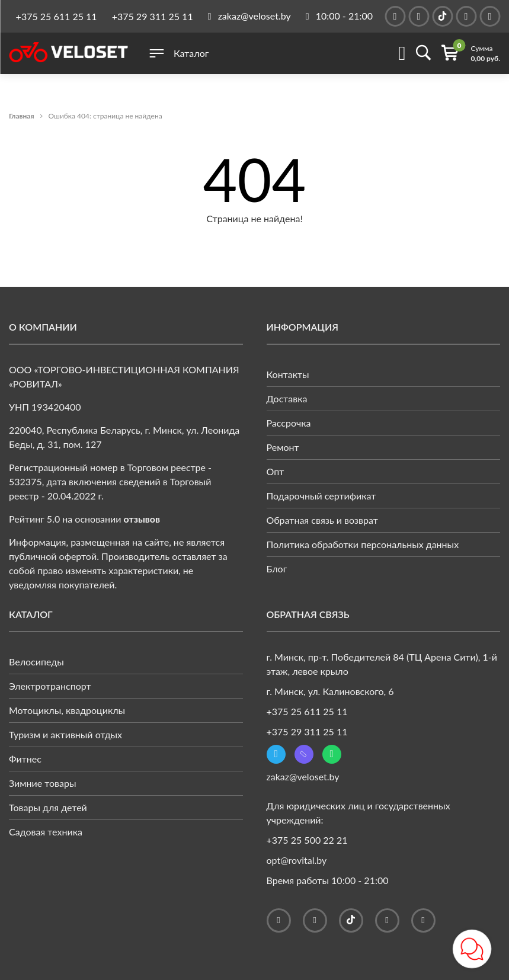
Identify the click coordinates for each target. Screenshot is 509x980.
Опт (276, 471)
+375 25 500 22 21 (307, 840)
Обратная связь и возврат (322, 520)
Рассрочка (289, 423)
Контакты (288, 374)
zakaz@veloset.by (303, 776)
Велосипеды (36, 662)
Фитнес (25, 759)
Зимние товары (43, 783)
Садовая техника (46, 832)
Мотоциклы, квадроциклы (67, 710)
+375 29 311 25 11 (153, 16)
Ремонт (283, 447)
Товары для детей (48, 807)
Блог (277, 569)
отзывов (142, 519)
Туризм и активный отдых (65, 734)
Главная (22, 116)
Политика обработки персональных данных (363, 544)
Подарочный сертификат (321, 496)
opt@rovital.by (297, 860)
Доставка (287, 398)
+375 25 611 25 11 (57, 16)
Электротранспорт (50, 686)
